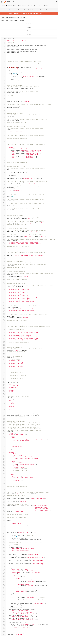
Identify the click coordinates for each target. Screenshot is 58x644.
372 (4, 590)
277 (4, 449)
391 (4, 618)
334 (4, 534)
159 (4, 275)
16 (4, 63)
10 (4, 54)
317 (4, 509)
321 (4, 515)
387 (4, 612)
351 (4, 559)
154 (4, 267)
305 (4, 491)
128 (4, 229)
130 (4, 232)
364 (4, 578)
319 (4, 512)
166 (4, 285)
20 (4, 69)
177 (4, 301)
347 (4, 553)
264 (4, 430)
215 (4, 358)
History (29, 31)
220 (4, 365)
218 (4, 362)
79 (4, 156)
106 (4, 196)
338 (4, 540)
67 (4, 139)
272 (4, 442)
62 (4, 131)
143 (4, 251)
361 (4, 574)
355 (4, 565)
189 (4, 319)
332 (4, 531)
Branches (21, 10)
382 (4, 605)
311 (4, 500)
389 (4, 615)
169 (4, 290)
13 (4, 59)
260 (4, 424)
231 (4, 381)
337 (4, 538)
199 (4, 334)
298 (4, 481)
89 (4, 171)
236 (4, 389)
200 (4, 335)
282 (4, 457)
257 (4, 420)
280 (4, 454)
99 (4, 186)
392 (4, 620)
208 (4, 347)
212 (4, 353)
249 (4, 408)
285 (4, 461)
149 (4, 260)
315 (4, 506)
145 (4, 254)
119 (4, 216)
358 (4, 569)
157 (4, 272)
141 (4, 248)
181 (4, 307)
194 (4, 327)
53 (4, 118)
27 (4, 79)
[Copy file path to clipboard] (14, 38)
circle (7, 21)
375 (4, 595)
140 (4, 247)
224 (4, 371)
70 (4, 143)
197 (4, 331)
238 (4, 392)
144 (4, 253)
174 (4, 297)
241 (4, 396)
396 (4, 626)
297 (4, 479)
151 (4, 263)
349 (4, 556)
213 (4, 355)
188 (4, 318)
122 (4, 220)
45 (4, 106)
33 (4, 88)
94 (4, 179)
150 (4, 261)
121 (4, 219)
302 (4, 487)
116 (4, 211)
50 (4, 113)
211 (4, 352)
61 (4, 130)
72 (4, 146)
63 (4, 133)
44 (4, 105)
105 (4, 195)
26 (4, 78)
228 (4, 377)
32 (4, 87)
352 (4, 561)
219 (4, 364)
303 (4, 488)
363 (4, 577)
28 (4, 81)
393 (4, 621)
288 (4, 466)
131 (4, 233)
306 (4, 492)
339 (4, 541)
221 (4, 367)
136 (4, 241)
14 (4, 60)
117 (4, 213)
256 (4, 418)
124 (4, 223)
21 (4, 70)
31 (4, 85)
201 (4, 337)
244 (4, 401)
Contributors (31, 10)
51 (4, 115)
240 (4, 395)
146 (4, 256)
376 (4, 596)
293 (4, 473)
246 (4, 404)
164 (4, 282)
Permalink (29, 34)
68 (4, 140)
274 (4, 445)
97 (4, 183)
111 (4, 204)
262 (4, 427)
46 (4, 107)
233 (4, 384)
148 (4, 258)
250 (4, 410)
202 (4, 338)
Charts (48, 10)
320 (4, 513)
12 (4, 57)
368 (4, 584)
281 (4, 455)
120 (4, 217)
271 (4, 441)
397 (4, 627)
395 (4, 624)
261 (4, 426)
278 (4, 451)
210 (4, 350)
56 (4, 122)
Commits (15, 10)
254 (4, 415)
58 (4, 125)
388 (4, 614)
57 (4, 124)
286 (4, 463)
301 (4, 485)
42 (4, 102)
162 (4, 279)
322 (4, 516)
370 (4, 587)
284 (4, 460)
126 (4, 226)
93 (4, 177)
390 (4, 617)
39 (4, 97)
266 (4, 433)
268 (4, 436)
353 (4, 562)
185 (4, 313)
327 (4, 524)
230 (4, 380)
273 (4, 444)
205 (4, 343)
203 (4, 340)
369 (4, 586)
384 (4, 608)
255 (4, 417)
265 (4, 432)
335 (4, 535)
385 (4, 609)
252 (4, 412)
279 (4, 452)
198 (4, 333)
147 (4, 257)
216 (4, 359)
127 (4, 227)
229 (4, 378)
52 (4, 116)
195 (4, 328)
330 (4, 528)
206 (4, 344)
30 (4, 84)
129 (4, 230)
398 (4, 629)
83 (4, 162)
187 (4, 316)
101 (4, 189)
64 (4, 134)
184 (4, 312)
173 (4, 296)
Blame (29, 27)
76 (4, 152)
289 (4, 467)
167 (4, 287)
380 (4, 602)
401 (4, 633)
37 (4, 94)
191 (4, 322)
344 (4, 549)
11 (4, 56)
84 (4, 164)
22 (4, 72)
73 (4, 147)
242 (4, 398)
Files (10, 10)
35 (4, 91)
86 (4, 167)
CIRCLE (9, 2)
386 (4, 611)
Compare (42, 10)
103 (4, 192)
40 (4, 99)
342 (4, 546)
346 (4, 552)
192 (4, 324)
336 (4, 537)
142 (4, 250)
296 (4, 478)
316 (4, 507)
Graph (37, 10)
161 (4, 278)
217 (4, 361)
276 (4, 448)
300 (4, 484)
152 (4, 264)
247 (4, 405)
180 (4, 306)
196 (4, 330)
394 (4, 623)
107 (4, 198)
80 (4, 158)
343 (4, 547)
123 (4, 221)
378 (4, 599)
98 (4, 184)
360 (4, 572)
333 (4, 532)
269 (4, 438)
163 (4, 281)
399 (4, 630)
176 (4, 300)
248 (4, 407)
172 (4, 294)
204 (4, 341)
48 (4, 110)
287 (4, 464)
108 (4, 199)
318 (4, 510)
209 (4, 349)
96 (4, 181)
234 (4, 386)
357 (4, 568)
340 (4, 543)
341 (4, 544)
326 (4, 522)
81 (4, 159)
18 (4, 66)
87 (4, 168)
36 (4, 93)
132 (4, 235)
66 (4, 137)
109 (4, 201)
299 (4, 482)
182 (4, 309)
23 (4, 73)
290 (4, 469)
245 (4, 402)
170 (4, 291)
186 (4, 315)
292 (4, 472)
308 (4, 495)
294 (4, 475)
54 (4, 119)
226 (4, 374)
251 (4, 411)
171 (4, 293)
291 (4, 470)
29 (4, 82)
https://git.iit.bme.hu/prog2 (43, 13)
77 (4, 153)
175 (4, 298)
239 (4, 393)
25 (4, 76)
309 (4, 497)
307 (4, 494)
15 (4, 62)
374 (4, 593)
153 (4, 266)
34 (4, 90)
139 (4, 245)
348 (4, 555)
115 (4, 210)
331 (4, 529)
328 (4, 525)
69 (4, 142)
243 (4, 399)
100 (4, 187)
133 (4, 236)
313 (4, 503)
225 (4, 372)
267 (4, 435)
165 (4, 284)
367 (4, 583)
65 (4, 136)
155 (4, 269)
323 (4, 518)
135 (4, 239)
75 (4, 150)
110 (4, 202)
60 (4, 128)
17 (4, 65)
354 (4, 563)
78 (4, 155)
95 (4, 180)
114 (4, 208)
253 (4, 414)
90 (4, 173)
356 (4, 566)
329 (4, 526)
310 (4, 498)
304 (4, 489)
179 (4, 304)
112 (4, 205)
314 (4, 504)
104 (4, 193)
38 (4, 96)
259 (4, 423)
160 (4, 276)
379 (4, 601)
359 (4, 571)
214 (4, 356)
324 (4, 519)
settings (16, 21)
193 (4, 325)
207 (4, 346)
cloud (14, 2)
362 (4, 575)
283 (4, 458)
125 (4, 224)
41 (4, 100)
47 (4, 109)
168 (4, 288)
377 (4, 598)
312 (4, 501)
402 (4, 635)
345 (4, 550)
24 (4, 75)
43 (4, 103)
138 (4, 244)
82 (4, 161)
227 (4, 375)
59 (4, 127)
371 (4, 589)
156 (4, 270)
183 (4, 310)
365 (4, 580)
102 (4, 190)
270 (4, 439)
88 (4, 170)
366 (4, 581)
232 (4, 383)
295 (4, 476)
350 (4, 558)
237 (4, 390)
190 (4, 321)
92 (4, 176)
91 (4, 174)
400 (4, 632)
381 (4, 603)
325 (4, 521)
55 (4, 121)
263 (4, 429)
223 (4, 370)
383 (4, 606)
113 (4, 207)
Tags (26, 10)
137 (4, 242)
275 (4, 447)
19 (4, 67)
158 (4, 273)
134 (4, 238)
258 (4, 421)
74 (4, 149)
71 (4, 144)
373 (4, 592)
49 (4, 112)
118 (4, 214)
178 (4, 303)
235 (4, 387)
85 (4, 165)
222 (4, 368)
